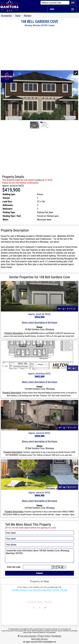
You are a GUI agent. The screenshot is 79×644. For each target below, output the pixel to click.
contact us (40, 180)
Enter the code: (14, 567)
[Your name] (39, 533)
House (18, 16)
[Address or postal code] (55, 3)
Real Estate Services (39, 639)
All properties (6, 16)
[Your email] (39, 539)
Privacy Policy (44, 636)
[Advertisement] (39, 48)
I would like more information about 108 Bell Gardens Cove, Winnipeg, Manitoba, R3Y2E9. (39, 556)
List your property (27, 636)
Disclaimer (56, 636)
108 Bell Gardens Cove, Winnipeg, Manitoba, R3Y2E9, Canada (39, 590)
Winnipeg (28, 16)
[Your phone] (39, 545)
